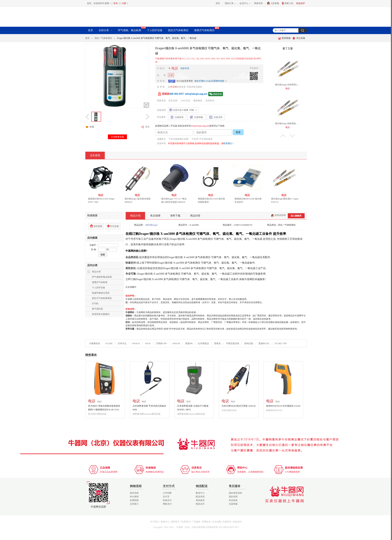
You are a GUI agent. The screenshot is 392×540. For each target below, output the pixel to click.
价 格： (95, 249)
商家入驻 (287, 3)
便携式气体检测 (100, 282)
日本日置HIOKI (229, 410)
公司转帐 (167, 493)
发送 (238, 132)
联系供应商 (278, 215)
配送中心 (200, 493)
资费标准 (206, 522)
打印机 (95, 304)
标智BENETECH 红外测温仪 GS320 (283, 406)
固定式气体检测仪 (178, 30)
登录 (116, 3)
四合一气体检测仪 (103, 38)
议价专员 (185, 68)
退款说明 (233, 497)
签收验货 (200, 500)
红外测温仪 (204, 343)
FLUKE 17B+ (281, 343)
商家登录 (258, 3)
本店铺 (173, 87)
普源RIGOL (264, 343)
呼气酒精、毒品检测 (131, 30)
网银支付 (167, 504)
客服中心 (165, 522)
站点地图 (217, 522)
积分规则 (134, 497)
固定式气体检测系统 (102, 298)
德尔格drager (152, 225)
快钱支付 (167, 500)
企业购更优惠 (117, 137)
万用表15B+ (162, 343)
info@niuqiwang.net (200, 126)
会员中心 (244, 3)
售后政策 (233, 500)
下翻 (292, 136)
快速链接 (92, 216)
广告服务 (196, 522)
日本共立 (122, 343)
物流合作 (200, 504)
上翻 (283, 136)
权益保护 (301, 3)
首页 (218, 3)
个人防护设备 (155, 30)
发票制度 (134, 500)
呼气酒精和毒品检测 (102, 277)
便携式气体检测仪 (206, 30)
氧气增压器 (97, 309)
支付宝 (166, 497)
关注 (145, 127)
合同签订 (134, 504)
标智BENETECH (274, 410)
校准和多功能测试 (101, 314)
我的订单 (229, 3)
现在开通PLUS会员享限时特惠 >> (211, 81)
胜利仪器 (249, 343)
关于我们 (155, 522)
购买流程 (134, 493)
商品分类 (96, 272)
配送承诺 (200, 497)
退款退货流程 (235, 493)
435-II (148, 343)
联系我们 (228, 143)
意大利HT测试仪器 (97, 414)
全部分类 (106, 30)
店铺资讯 (227, 522)
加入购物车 (296, 216)
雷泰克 (217, 343)
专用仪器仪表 (233, 343)
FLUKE (109, 343)
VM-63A (136, 343)
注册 (124, 3)
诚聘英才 (175, 522)
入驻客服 (273, 3)
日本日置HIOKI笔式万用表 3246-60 (239, 406)
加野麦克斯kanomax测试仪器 (147, 414)
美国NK (189, 343)
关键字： (94, 245)
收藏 (90, 127)
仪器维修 (233, 504)
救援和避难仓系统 (101, 293)
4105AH (176, 343)
